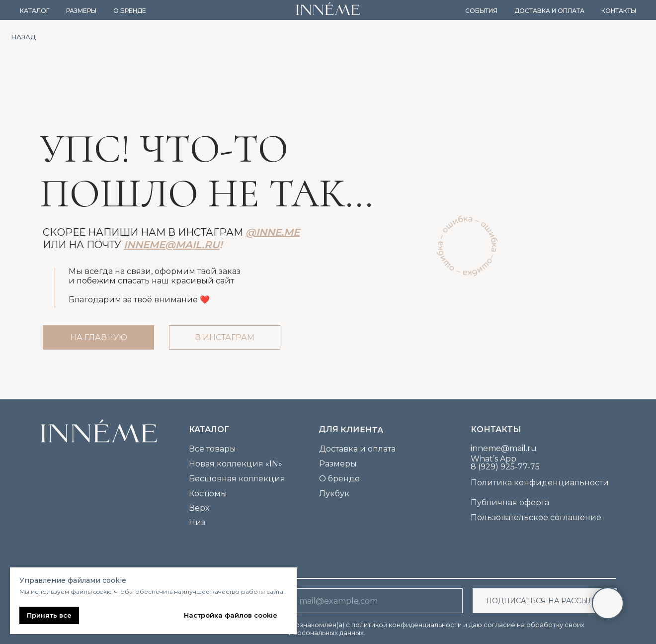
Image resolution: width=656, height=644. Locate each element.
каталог (209, 429)
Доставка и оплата (549, 11)
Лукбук (334, 494)
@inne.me (273, 232)
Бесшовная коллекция (237, 479)
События (481, 11)
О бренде (130, 11)
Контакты (619, 11)
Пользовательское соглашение (536, 517)
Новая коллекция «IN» (236, 464)
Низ (197, 522)
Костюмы (208, 494)
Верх (199, 508)
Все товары (212, 449)
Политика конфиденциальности (540, 483)
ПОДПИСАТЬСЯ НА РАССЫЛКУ (545, 601)
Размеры (81, 11)
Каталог (35, 11)
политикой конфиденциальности (407, 625)
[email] (376, 601)
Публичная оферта (510, 503)
